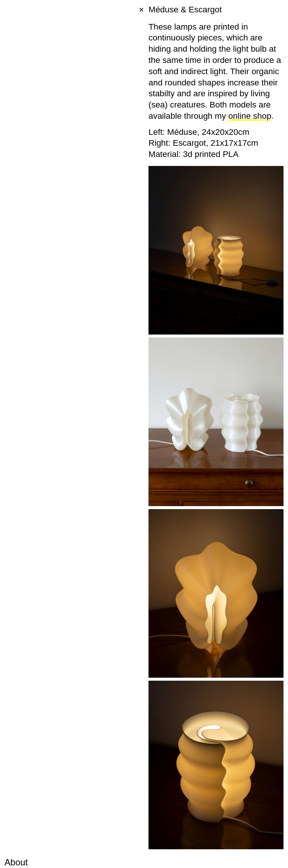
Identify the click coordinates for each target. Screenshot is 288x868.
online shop (250, 116)
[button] (7, 861)
